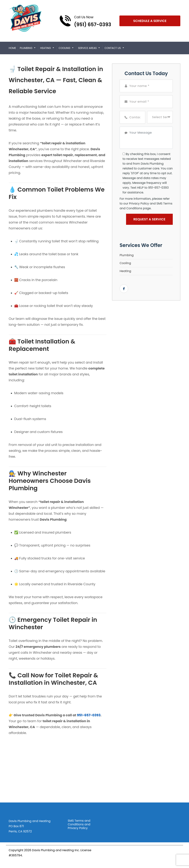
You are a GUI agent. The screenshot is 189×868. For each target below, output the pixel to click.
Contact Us (113, 48)
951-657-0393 (89, 715)
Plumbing (26, 48)
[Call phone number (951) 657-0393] (85, 21)
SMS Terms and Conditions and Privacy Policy (79, 824)
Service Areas (87, 48)
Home (12, 48)
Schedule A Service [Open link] (150, 21)
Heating (45, 48)
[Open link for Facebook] (124, 289)
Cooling (65, 48)
